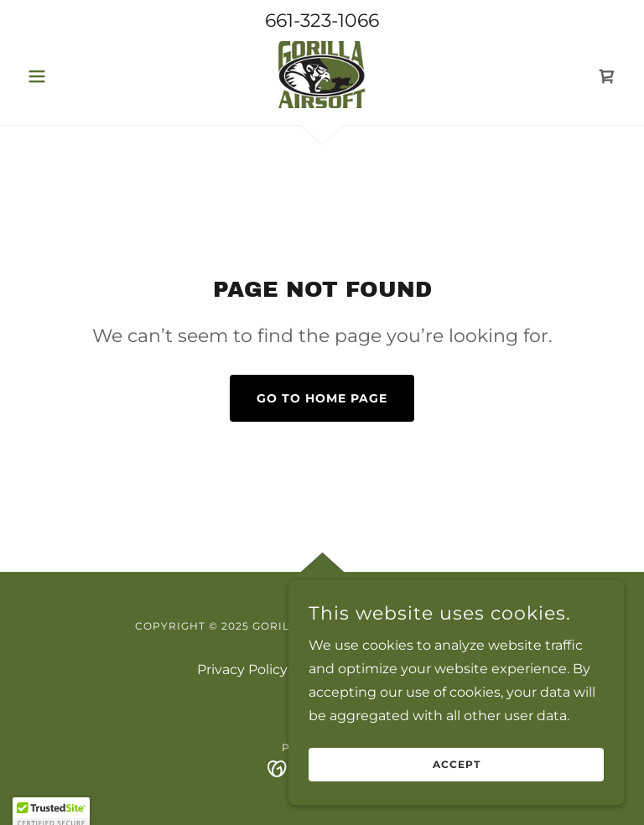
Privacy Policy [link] (242, 669)
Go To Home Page (322, 398)
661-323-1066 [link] (322, 21)
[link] (322, 75)
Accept (457, 777)
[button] (65, 76)
